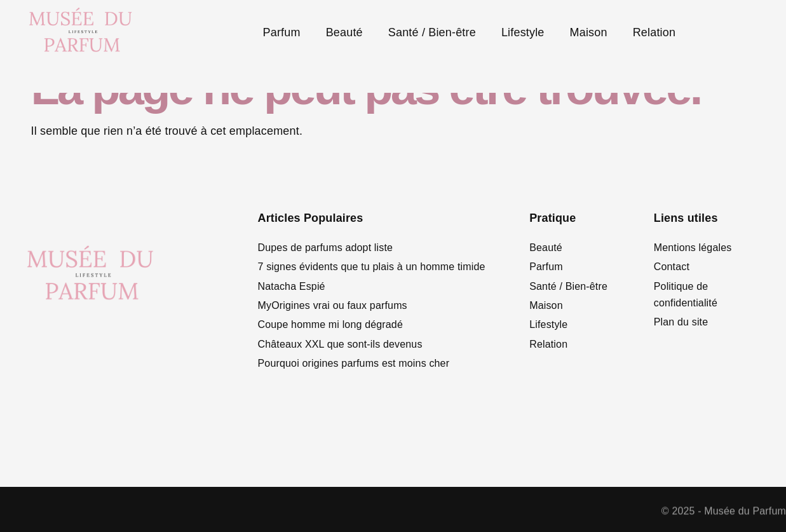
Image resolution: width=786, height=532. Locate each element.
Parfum (282, 32)
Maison (589, 32)
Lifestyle (523, 32)
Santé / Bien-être (432, 32)
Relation (654, 32)
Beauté (344, 32)
